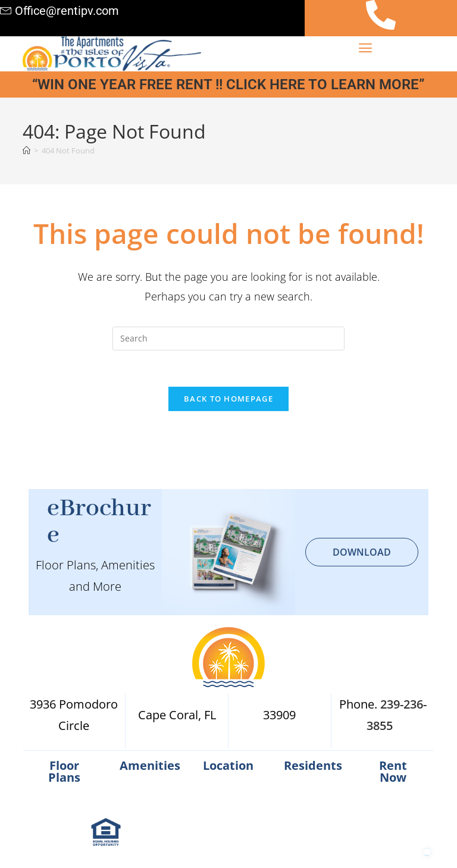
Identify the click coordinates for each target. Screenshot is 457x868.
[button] (366, 48)
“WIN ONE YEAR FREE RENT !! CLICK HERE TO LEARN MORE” (228, 84)
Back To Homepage (228, 399)
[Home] (26, 151)
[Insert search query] (228, 339)
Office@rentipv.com (67, 11)
